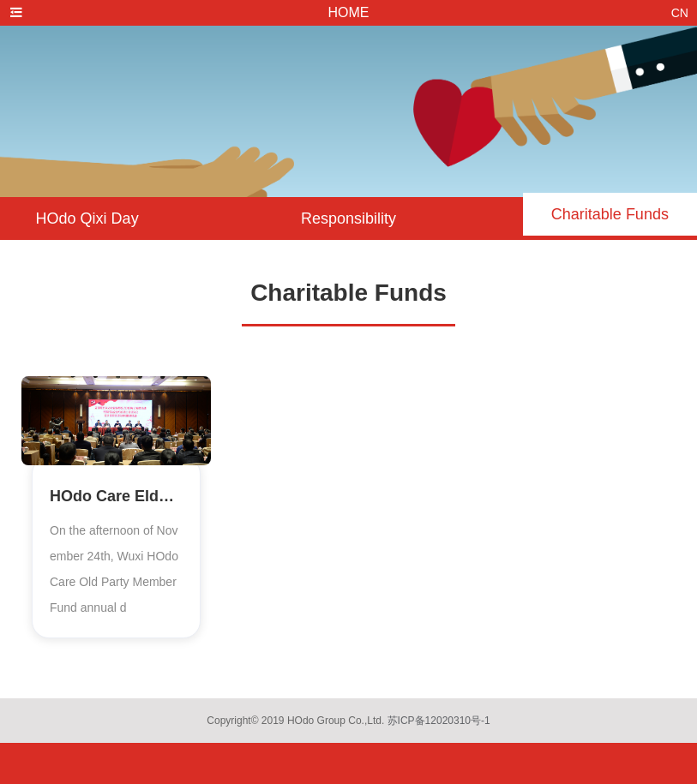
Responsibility (348, 218)
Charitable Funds (610, 214)
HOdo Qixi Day (87, 218)
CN (680, 13)
